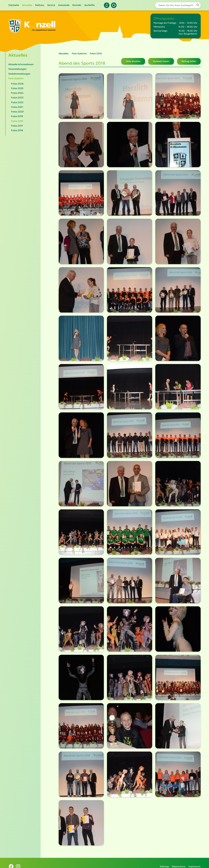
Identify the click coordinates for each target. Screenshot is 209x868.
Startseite (14, 5)
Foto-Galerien (16, 78)
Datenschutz (179, 863)
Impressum (195, 863)
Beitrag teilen (189, 61)
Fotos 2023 (17, 98)
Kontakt (77, 5)
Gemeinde (64, 5)
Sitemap (164, 863)
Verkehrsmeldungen (19, 74)
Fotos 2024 (17, 93)
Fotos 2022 (17, 102)
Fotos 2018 (17, 121)
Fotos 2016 (17, 130)
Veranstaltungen (17, 69)
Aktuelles (27, 5)
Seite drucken (133, 61)
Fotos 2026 (17, 84)
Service (51, 5)
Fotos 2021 (17, 107)
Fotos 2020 (17, 112)
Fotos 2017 (17, 126)
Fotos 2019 (17, 116)
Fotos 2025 (17, 88)
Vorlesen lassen (161, 61)
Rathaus (40, 5)
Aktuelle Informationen (21, 64)
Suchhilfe (89, 5)
